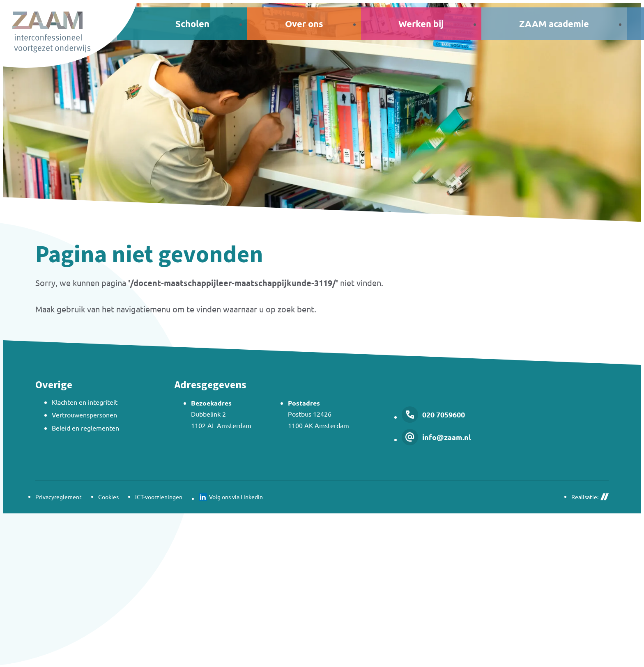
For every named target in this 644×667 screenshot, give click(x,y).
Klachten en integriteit (85, 402)
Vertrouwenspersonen (84, 415)
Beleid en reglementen (85, 428)
